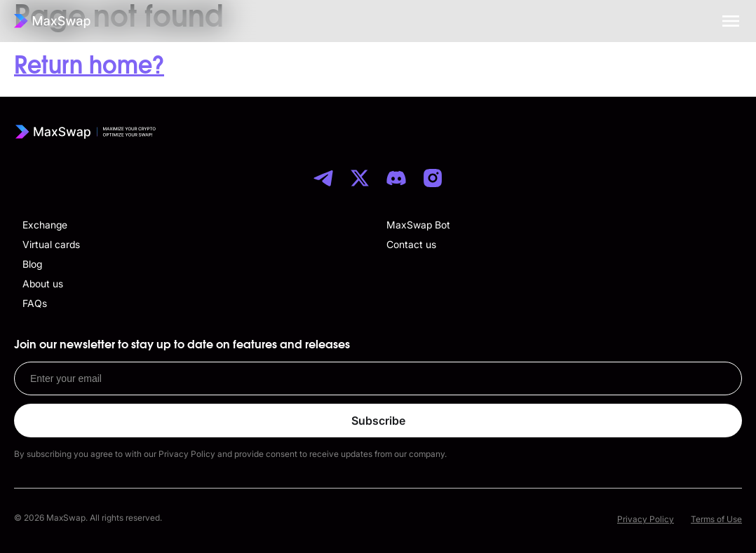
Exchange (45, 225)
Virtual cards (51, 244)
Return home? (89, 66)
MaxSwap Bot (418, 225)
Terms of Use (716, 519)
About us (43, 284)
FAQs (35, 303)
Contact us (411, 244)
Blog (32, 264)
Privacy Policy (646, 519)
